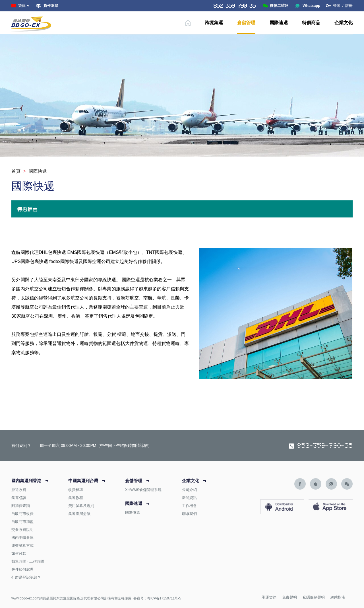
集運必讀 (19, 498)
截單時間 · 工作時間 (28, 561)
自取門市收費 (22, 514)
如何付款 (19, 553)
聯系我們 (189, 514)
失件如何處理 (22, 569)
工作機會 (189, 506)
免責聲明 (289, 597)
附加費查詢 (21, 506)
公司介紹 (189, 490)
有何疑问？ (21, 445)
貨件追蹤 (51, 6)
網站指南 (338, 597)
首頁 (16, 171)
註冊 (349, 6)
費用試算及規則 (81, 506)
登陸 (337, 6)
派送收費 (19, 490)
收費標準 (76, 490)
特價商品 (311, 23)
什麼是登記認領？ (26, 577)
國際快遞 (133, 513)
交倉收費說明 (22, 530)
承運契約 (269, 597)
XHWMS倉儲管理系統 (143, 490)
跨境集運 (214, 23)
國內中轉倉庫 (22, 538)
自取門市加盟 (22, 522)
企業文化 (344, 23)
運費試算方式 (22, 546)
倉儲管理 (246, 23)
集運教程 (76, 498)
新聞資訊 (189, 498)
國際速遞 (279, 23)
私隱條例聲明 (314, 597)
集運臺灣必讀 (79, 514)
